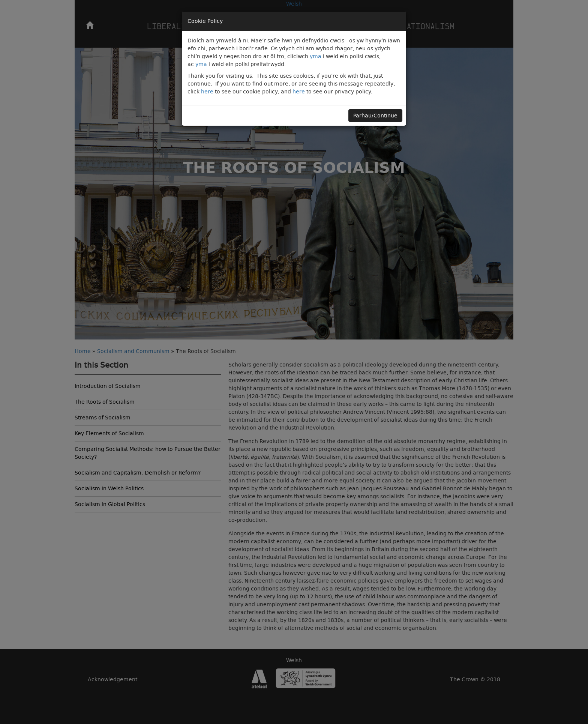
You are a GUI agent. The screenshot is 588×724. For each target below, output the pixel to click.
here (207, 92)
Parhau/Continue (375, 116)
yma (316, 56)
